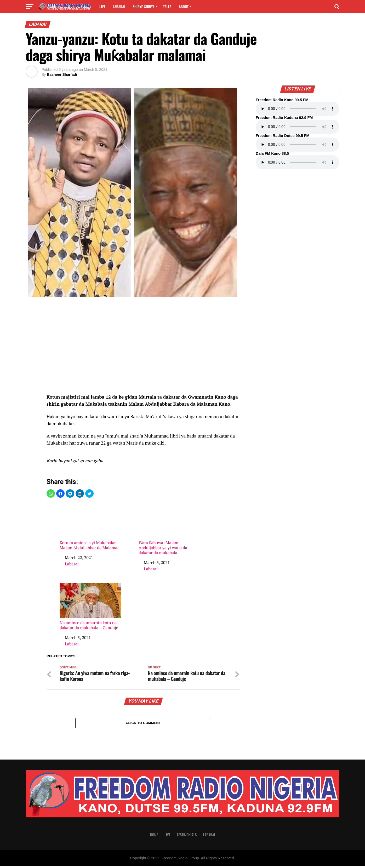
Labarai (119, 6)
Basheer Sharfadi (62, 74)
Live (102, 6)
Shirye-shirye (143, 6)
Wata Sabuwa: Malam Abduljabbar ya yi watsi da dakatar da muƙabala (169, 529)
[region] (143, 349)
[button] (51, 493)
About (184, 6)
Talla (167, 6)
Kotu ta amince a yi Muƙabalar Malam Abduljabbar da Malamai (90, 527)
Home (154, 837)
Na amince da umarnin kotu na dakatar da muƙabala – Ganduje (90, 607)
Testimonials (187, 837)
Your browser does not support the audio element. (298, 109)
